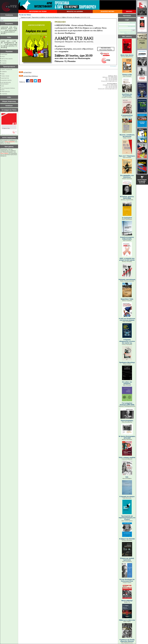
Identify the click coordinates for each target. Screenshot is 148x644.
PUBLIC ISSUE (5, 76)
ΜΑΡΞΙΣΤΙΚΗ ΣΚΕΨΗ (7, 59)
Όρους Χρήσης (4, 153)
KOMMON (4, 72)
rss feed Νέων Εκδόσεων (31, 76)
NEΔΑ (3, 74)
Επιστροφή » (114, 66)
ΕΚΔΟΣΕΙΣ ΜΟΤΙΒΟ (108, 11)
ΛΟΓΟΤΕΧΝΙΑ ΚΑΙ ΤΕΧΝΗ (38, 11)
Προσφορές (127, 16)
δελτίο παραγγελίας (10, 142)
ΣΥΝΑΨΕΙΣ (4, 94)
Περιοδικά (9, 51)
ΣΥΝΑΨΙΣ (4, 63)
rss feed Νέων (27, 72)
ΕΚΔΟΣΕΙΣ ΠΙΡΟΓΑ (6, 80)
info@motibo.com (113, 81)
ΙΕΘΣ (3, 86)
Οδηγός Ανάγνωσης (9, 101)
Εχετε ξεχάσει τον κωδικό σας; (128, 32)
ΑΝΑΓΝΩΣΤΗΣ (5, 78)
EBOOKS (129, 11)
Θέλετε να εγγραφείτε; (130, 34)
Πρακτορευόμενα (9, 67)
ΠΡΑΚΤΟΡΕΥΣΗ (6, 92)
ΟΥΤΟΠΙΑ (4, 61)
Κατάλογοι (9, 106)
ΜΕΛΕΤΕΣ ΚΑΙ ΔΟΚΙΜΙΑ (75, 11)
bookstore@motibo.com (111, 89)
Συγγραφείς (9, 23)
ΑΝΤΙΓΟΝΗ (4, 54)
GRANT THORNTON (7, 69)
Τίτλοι (9, 37)
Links (9, 97)
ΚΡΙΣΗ (3, 57)
